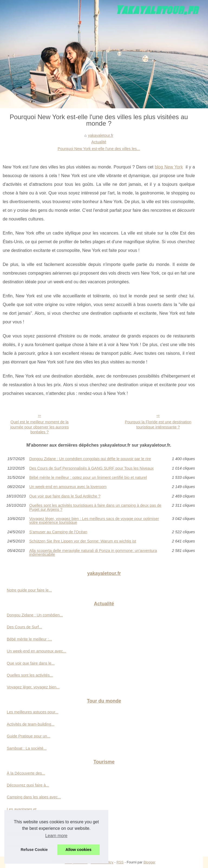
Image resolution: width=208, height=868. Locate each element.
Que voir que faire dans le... (31, 663)
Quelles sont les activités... (30, 675)
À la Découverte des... (26, 773)
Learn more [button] (56, 836)
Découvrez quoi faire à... (28, 785)
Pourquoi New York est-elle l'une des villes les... (99, 149)
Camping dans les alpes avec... (34, 797)
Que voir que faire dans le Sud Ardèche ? (65, 496)
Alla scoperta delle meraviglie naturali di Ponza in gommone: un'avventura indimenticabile (93, 553)
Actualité (99, 142)
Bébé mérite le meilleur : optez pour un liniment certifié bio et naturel (88, 477)
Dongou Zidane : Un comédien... (35, 615)
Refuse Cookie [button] (34, 850)
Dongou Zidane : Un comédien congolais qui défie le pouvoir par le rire (90, 459)
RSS (120, 862)
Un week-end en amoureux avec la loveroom (68, 487)
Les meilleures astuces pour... (32, 712)
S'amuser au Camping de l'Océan (58, 532)
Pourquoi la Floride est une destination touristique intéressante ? (158, 425)
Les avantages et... (23, 809)
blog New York (169, 167)
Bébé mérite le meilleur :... (29, 639)
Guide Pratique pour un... (29, 736)
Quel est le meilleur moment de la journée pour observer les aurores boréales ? (40, 427)
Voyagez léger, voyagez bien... (33, 687)
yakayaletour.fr (101, 135)
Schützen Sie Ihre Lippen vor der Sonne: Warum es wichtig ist (83, 541)
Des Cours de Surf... (24, 627)
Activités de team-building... (31, 724)
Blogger (149, 862)
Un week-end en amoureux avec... (36, 651)
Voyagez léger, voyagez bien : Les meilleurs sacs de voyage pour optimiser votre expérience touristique (94, 521)
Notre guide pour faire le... (29, 590)
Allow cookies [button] (79, 850)
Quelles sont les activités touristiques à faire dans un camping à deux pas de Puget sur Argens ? (95, 507)
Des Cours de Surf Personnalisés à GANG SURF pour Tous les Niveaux (92, 468)
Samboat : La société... (27, 748)
